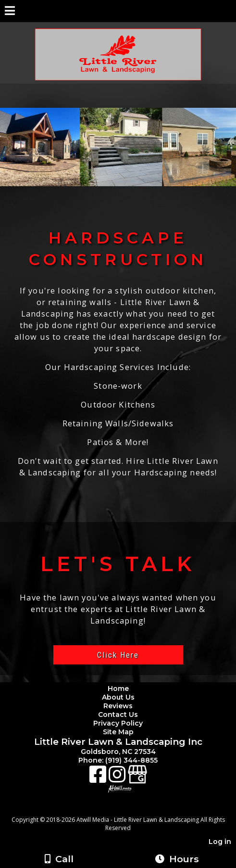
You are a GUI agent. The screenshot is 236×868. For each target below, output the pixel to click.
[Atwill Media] (126, 809)
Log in (220, 842)
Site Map (118, 732)
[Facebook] (99, 778)
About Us (118, 697)
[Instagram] (118, 778)
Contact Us (118, 715)
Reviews (118, 706)
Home (118, 689)
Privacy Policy (120, 723)
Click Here (118, 655)
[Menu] (10, 12)
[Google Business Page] (137, 778)
